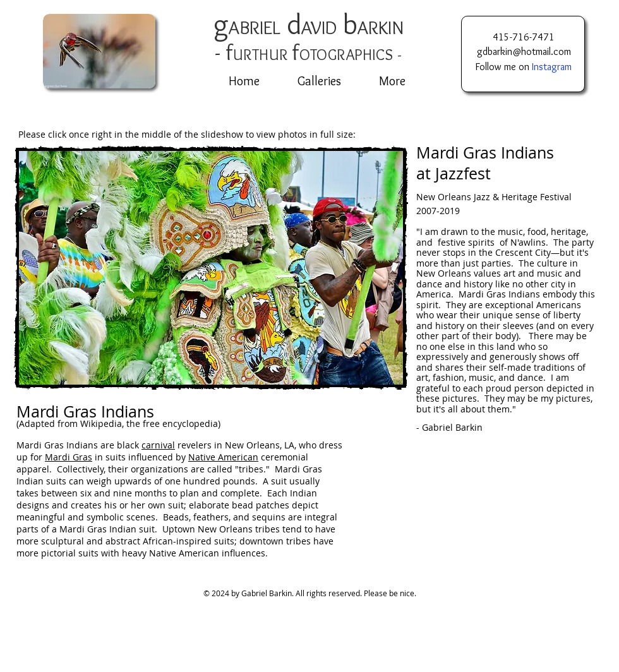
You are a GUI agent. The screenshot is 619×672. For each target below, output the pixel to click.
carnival (158, 445)
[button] (211, 268)
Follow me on (524, 67)
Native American (223, 457)
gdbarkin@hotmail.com (524, 51)
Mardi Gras (69, 457)
